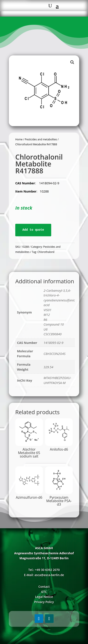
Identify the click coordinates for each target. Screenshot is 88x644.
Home (19, 139)
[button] (72, 62)
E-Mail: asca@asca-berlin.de (44, 575)
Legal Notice (44, 597)
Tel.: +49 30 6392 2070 (44, 570)
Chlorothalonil (46, 252)
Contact (44, 587)
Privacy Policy (44, 602)
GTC (44, 592)
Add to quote (33, 230)
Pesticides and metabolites (41, 139)
